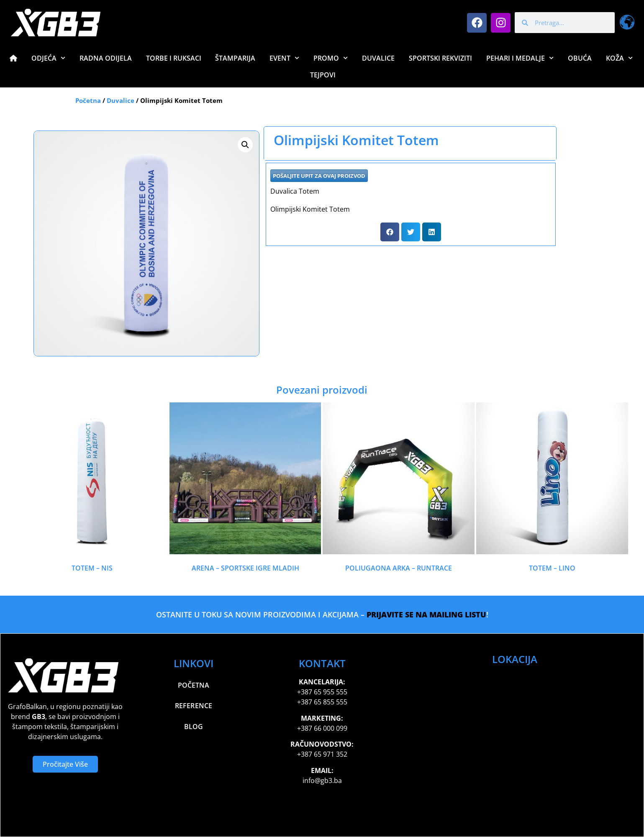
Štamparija (235, 58)
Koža (619, 58)
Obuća (580, 58)
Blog (194, 727)
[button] (245, 145)
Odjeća (48, 58)
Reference (194, 706)
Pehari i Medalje (520, 58)
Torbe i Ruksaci (174, 58)
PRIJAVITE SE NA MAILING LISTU (426, 614)
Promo (331, 58)
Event (284, 58)
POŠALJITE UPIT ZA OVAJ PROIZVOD (319, 176)
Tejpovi (323, 75)
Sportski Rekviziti (440, 58)
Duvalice (378, 58)
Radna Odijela (106, 58)
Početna (88, 100)
